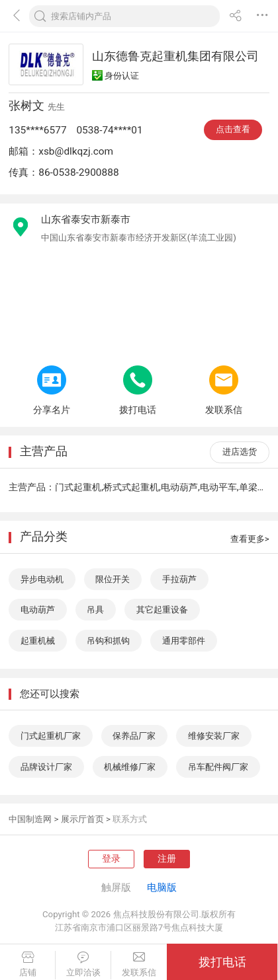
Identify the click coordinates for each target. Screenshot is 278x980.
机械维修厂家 (130, 767)
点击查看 (233, 129)
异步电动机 (42, 579)
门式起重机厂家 (51, 736)
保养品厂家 (134, 736)
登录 (111, 859)
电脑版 (162, 887)
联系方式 (130, 819)
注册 (167, 859)
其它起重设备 (162, 610)
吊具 (95, 610)
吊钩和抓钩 (108, 641)
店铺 (27, 964)
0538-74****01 (109, 130)
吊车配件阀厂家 (218, 767)
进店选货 (240, 452)
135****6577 (37, 130)
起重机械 (38, 641)
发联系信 (139, 964)
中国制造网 (30, 819)
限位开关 (113, 579)
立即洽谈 (83, 964)
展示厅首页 (82, 819)
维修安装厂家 (214, 736)
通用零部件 (184, 641)
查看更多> (250, 539)
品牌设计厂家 (46, 767)
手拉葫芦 (179, 579)
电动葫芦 (38, 610)
